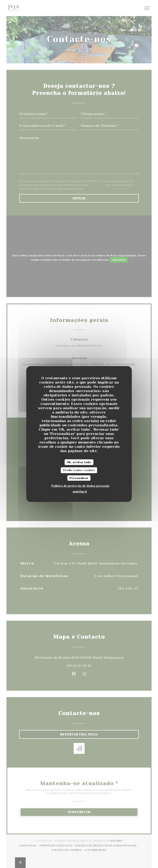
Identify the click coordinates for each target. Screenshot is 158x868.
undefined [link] (80, 492)
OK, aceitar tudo (79, 462)
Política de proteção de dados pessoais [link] (80, 486)
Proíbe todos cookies (79, 470)
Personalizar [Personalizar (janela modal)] (79, 478)
